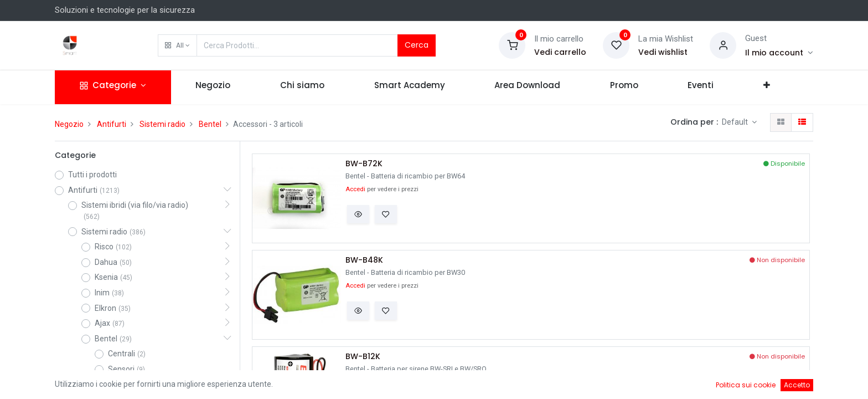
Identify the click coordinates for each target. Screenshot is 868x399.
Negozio (69, 124)
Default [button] (736, 122)
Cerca (417, 45)
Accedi (355, 189)
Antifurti (112, 124)
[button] (177, 45)
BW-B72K (364, 164)
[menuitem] (213, 87)
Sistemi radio (162, 124)
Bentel (210, 124)
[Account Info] (779, 53)
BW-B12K (363, 357)
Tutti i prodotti (92, 175)
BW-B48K (364, 260)
